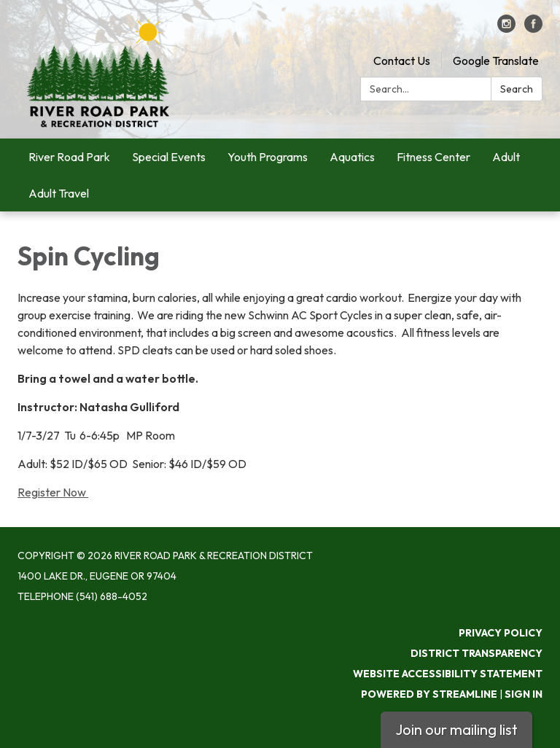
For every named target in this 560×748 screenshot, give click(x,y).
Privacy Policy (501, 633)
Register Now (53, 492)
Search (517, 89)
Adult (506, 157)
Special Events (169, 157)
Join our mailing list (456, 729)
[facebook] (533, 28)
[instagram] (506, 28)
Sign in (524, 694)
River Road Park (69, 157)
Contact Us (402, 61)
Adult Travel (59, 193)
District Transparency (477, 653)
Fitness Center (433, 157)
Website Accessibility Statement (448, 674)
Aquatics (352, 157)
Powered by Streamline (429, 694)
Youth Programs (268, 157)
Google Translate (496, 61)
